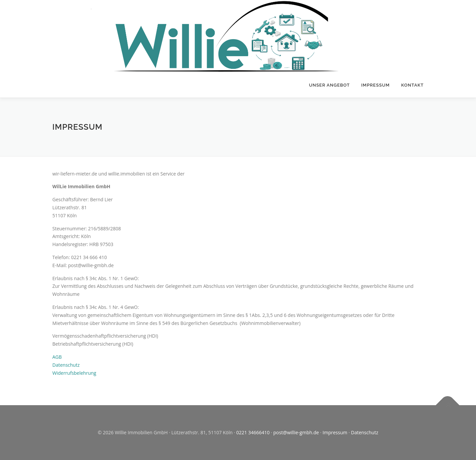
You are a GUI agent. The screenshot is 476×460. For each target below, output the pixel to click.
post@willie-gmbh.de (296, 432)
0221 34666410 (253, 432)
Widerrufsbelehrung (74, 373)
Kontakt (412, 85)
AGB (57, 357)
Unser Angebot (329, 85)
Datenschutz (66, 365)
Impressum (375, 85)
